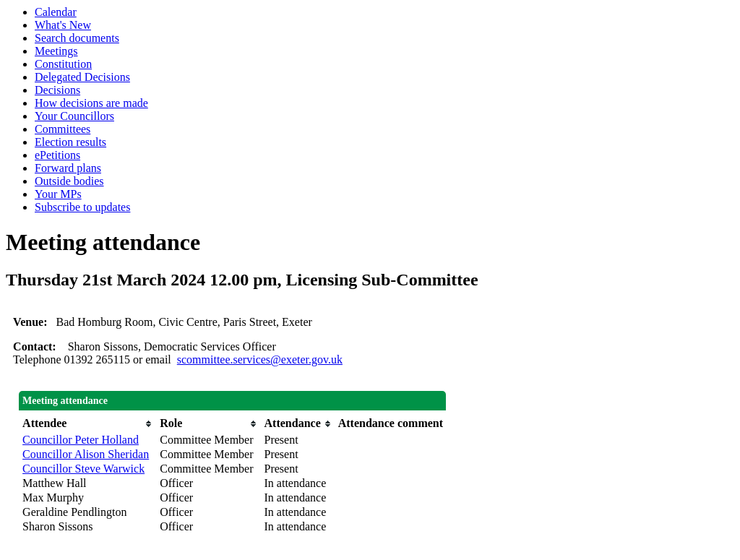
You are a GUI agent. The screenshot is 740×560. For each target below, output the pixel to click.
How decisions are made (91, 103)
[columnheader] (87, 423)
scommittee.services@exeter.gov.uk (260, 359)
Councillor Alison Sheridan (86, 454)
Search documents (77, 38)
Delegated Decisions (82, 77)
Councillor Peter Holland (81, 440)
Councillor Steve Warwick (83, 469)
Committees (63, 129)
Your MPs (58, 194)
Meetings (56, 51)
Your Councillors (74, 116)
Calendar (56, 12)
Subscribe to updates (82, 207)
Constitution (63, 64)
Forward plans (68, 168)
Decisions (57, 90)
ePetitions (57, 155)
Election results (70, 142)
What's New (63, 25)
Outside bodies (69, 181)
